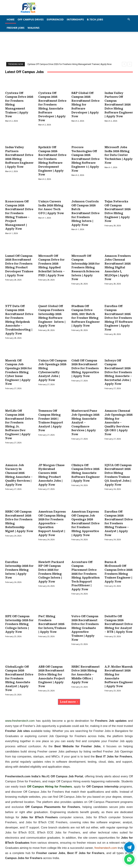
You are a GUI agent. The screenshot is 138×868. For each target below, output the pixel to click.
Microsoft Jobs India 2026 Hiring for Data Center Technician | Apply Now (119, 154)
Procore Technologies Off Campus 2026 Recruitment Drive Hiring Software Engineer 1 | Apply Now (85, 158)
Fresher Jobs (16, 28)
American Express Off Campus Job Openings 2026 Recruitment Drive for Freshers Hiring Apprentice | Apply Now (85, 517)
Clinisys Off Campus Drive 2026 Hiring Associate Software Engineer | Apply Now (86, 467)
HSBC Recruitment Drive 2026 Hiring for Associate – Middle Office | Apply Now (86, 666)
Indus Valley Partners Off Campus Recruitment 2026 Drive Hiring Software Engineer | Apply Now (119, 104)
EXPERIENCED (55, 19)
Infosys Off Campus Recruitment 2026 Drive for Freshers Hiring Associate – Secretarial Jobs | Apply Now (118, 368)
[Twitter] (129, 847)
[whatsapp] (129, 859)
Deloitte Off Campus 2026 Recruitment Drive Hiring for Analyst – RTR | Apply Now (119, 616)
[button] (129, 19)
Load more (69, 693)
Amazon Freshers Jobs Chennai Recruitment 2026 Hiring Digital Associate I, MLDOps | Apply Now (118, 265)
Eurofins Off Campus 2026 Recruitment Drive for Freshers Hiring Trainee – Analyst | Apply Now (119, 517)
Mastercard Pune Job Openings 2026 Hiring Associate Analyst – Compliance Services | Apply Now (85, 418)
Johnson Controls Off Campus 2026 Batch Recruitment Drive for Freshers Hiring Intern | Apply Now (85, 211)
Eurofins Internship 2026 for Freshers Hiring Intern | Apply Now (19, 563)
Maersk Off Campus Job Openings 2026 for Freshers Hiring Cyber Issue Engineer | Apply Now (19, 368)
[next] (130, 64)
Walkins (34, 28)
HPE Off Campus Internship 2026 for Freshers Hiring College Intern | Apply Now (19, 616)
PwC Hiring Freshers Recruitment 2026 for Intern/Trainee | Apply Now (52, 616)
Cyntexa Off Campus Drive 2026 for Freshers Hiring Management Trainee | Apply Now (70, 64)
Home (11, 19)
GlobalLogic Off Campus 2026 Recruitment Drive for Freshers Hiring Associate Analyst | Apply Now (19, 670)
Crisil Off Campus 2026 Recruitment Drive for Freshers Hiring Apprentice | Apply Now (85, 364)
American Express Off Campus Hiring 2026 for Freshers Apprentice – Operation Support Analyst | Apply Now (52, 517)
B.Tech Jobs (95, 19)
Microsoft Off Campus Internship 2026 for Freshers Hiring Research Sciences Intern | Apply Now (86, 265)
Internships (75, 19)
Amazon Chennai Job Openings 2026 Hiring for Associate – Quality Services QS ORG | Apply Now (119, 418)
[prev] (124, 64)
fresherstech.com (106, 839)
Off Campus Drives (31, 19)
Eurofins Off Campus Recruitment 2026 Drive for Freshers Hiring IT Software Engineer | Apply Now (119, 314)
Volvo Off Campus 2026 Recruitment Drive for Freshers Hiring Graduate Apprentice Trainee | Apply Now (85, 620)
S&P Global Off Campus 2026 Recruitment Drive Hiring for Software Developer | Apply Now (85, 104)
